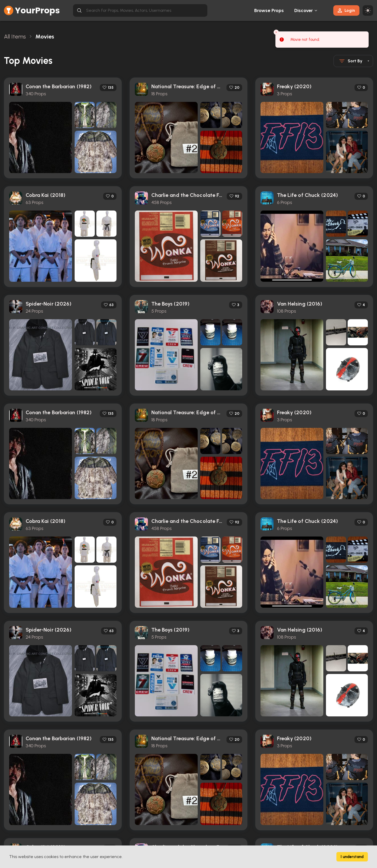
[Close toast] (276, 32)
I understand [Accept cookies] (352, 857)
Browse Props (269, 10)
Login (346, 10)
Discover (304, 10)
